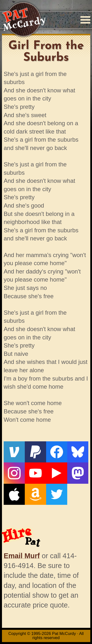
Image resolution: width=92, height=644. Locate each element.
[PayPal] (35, 452)
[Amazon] (35, 494)
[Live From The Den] (57, 473)
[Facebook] (57, 452)
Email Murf (22, 556)
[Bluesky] (78, 452)
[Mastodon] (78, 473)
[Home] (24, 20)
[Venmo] (14, 452)
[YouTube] (35, 473)
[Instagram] (14, 473)
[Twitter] (57, 494)
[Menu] (85, 20)
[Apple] (14, 494)
